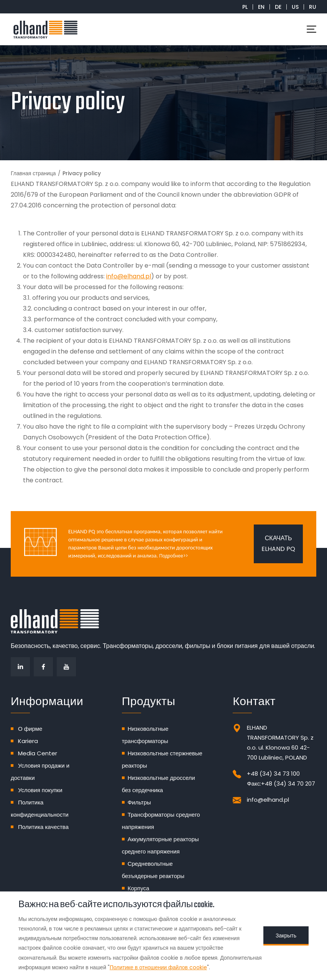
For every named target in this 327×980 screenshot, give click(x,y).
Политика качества (43, 827)
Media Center (38, 753)
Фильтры (139, 802)
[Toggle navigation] (311, 29)
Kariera (28, 741)
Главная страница (33, 173)
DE (278, 7)
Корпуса (139, 888)
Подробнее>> (173, 556)
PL (245, 7)
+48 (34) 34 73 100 (273, 774)
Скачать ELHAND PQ (278, 543)
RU (313, 7)
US (295, 7)
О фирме (30, 729)
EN (261, 7)
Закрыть (286, 936)
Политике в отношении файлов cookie (158, 967)
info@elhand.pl (129, 276)
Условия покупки (40, 790)
